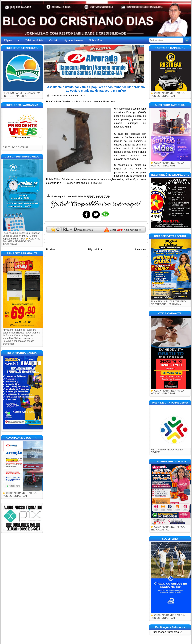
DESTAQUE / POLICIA (74, 96)
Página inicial (95, 249)
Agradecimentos (74, 40)
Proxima (51, 249)
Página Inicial (12, 40)
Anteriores (140, 249)
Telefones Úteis (34, 40)
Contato (54, 40)
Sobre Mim (95, 40)
